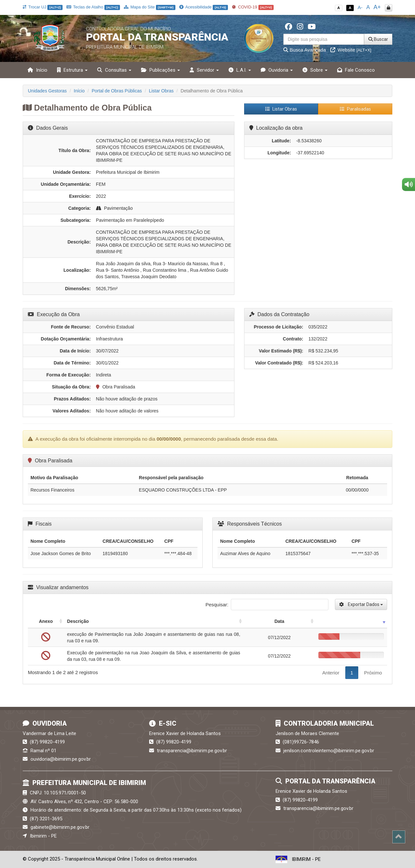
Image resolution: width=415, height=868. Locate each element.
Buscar (378, 39)
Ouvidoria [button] (277, 70)
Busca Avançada (305, 50)
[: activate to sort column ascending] (351, 621)
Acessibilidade (204, 7)
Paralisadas (355, 109)
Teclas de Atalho (93, 7)
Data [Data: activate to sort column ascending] (279, 621)
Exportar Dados (361, 604)
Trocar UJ (43, 7)
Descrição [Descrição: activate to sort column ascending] (78, 621)
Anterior (331, 673)
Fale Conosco (356, 70)
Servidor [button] (204, 70)
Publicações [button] (160, 70)
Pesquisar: (267, 605)
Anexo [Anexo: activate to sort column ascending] (46, 621)
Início (37, 70)
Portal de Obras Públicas (117, 91)
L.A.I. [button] (240, 70)
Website (351, 50)
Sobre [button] (315, 70)
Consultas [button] (114, 70)
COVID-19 (253, 7)
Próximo (373, 673)
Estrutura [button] (72, 70)
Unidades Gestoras (47, 91)
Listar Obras (161, 91)
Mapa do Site (150, 7)
